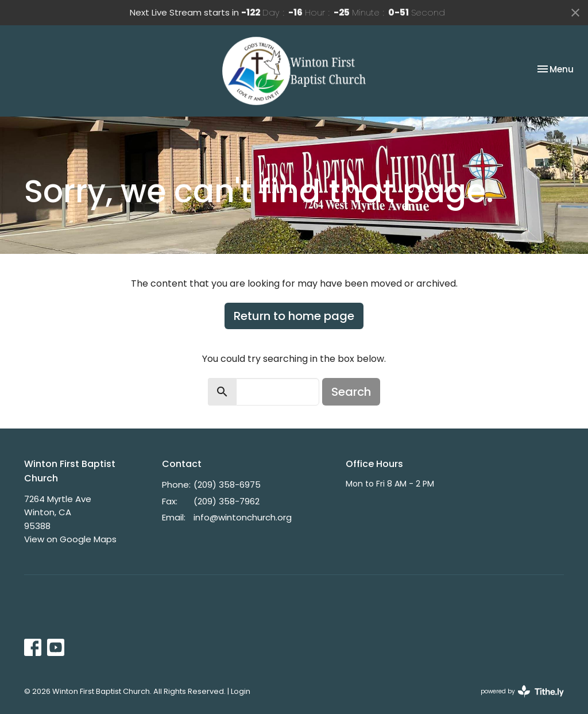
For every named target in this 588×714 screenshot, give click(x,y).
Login (241, 691)
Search (351, 392)
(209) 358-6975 (227, 485)
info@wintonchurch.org (243, 517)
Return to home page (294, 316)
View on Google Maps (70, 539)
